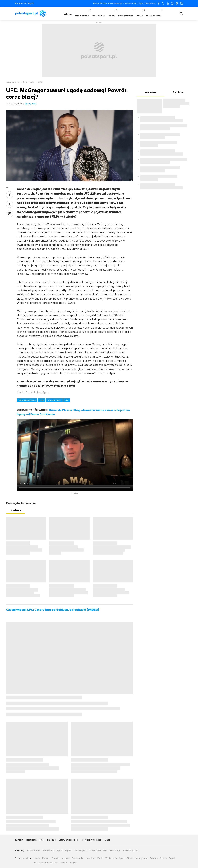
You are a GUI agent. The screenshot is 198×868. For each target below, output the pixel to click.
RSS (182, 3)
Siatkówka (99, 16)
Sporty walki (29, 82)
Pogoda (68, 851)
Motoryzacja (142, 858)
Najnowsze (151, 92)
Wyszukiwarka (181, 14)
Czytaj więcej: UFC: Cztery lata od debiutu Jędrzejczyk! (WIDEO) (53, 610)
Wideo (68, 14)
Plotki (100, 858)
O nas (107, 840)
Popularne (15, 510)
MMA (40, 82)
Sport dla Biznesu (147, 3)
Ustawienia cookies (68, 840)
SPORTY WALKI (54, 400)
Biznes (130, 858)
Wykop (10, 214)
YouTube (168, 3)
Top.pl (172, 858)
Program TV (21, 3)
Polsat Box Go (100, 3)
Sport (60, 851)
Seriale (163, 858)
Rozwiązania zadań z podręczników (50, 863)
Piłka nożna (82, 16)
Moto (140, 16)
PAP (42, 840)
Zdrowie (154, 858)
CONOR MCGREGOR (27, 400)
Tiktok (177, 3)
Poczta (46, 858)
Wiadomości (49, 851)
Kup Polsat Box (130, 3)
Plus (105, 851)
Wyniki (31, 3)
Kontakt (19, 840)
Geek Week (96, 851)
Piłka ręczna (154, 16)
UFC (67, 400)
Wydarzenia (111, 858)
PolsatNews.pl (115, 3)
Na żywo (66, 858)
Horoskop (90, 858)
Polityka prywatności (91, 840)
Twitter (163, 3)
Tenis (112, 16)
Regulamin (31, 840)
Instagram (172, 3)
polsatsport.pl (13, 82)
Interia (37, 858)
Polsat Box (115, 851)
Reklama (51, 840)
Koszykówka (126, 16)
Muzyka (73, 863)
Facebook (159, 3)
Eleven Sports (81, 851)
